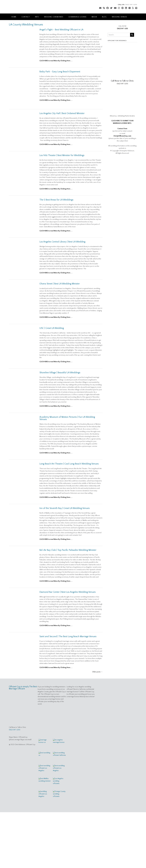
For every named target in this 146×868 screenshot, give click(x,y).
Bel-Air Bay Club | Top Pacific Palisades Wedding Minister (68, 550)
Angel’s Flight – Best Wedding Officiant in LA (61, 30)
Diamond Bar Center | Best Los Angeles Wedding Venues (68, 592)
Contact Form (122, 129)
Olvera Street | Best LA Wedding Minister (60, 284)
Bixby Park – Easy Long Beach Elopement (60, 72)
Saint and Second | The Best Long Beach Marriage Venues (68, 636)
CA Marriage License (77, 17)
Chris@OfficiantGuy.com (122, 136)
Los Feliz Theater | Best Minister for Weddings (62, 155)
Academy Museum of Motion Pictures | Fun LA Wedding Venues (67, 418)
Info (37, 17)
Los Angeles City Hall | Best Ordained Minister (62, 113)
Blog (104, 17)
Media (94, 17)
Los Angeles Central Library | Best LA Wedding (62, 242)
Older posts (97, 672)
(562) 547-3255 (122, 29)
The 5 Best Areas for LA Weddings (56, 200)
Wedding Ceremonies (54, 17)
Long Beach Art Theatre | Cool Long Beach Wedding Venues (69, 464)
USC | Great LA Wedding (52, 328)
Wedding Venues (119, 17)
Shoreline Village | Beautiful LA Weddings (60, 373)
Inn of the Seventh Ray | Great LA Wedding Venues (65, 508)
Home (14, 17)
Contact (26, 17)
